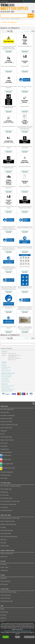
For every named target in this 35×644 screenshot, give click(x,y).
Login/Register (4, 1)
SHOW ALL (27, 31)
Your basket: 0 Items (29, 1)
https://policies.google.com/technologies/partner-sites (18, 638)
